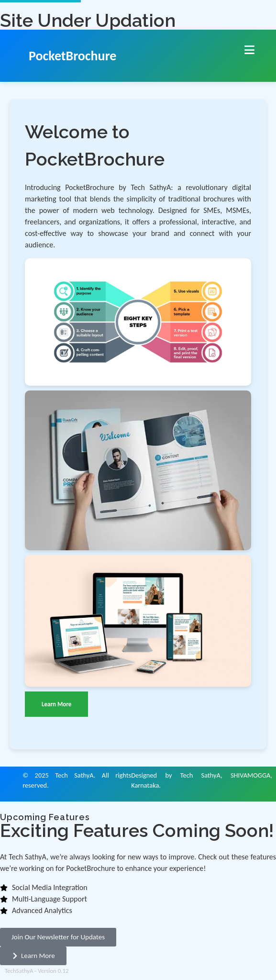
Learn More (56, 704)
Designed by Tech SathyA (176, 775)
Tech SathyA (74, 775)
